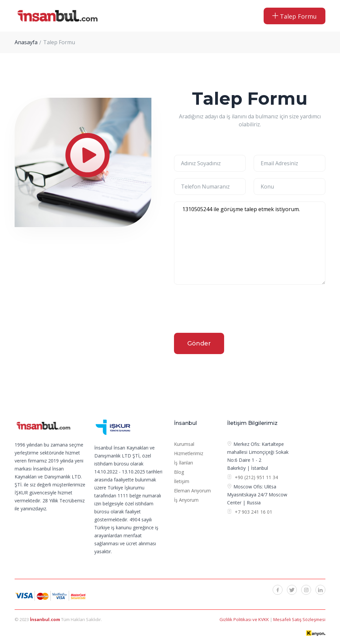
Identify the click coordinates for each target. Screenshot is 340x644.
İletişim (182, 481)
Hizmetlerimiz (189, 453)
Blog (179, 472)
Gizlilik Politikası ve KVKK (245, 619)
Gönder (199, 343)
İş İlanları (183, 463)
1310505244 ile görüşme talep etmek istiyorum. (250, 243)
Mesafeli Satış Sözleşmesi (299, 619)
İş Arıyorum (186, 500)
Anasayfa (26, 42)
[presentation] (224, 310)
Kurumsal (184, 444)
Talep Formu (295, 16)
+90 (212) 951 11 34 (256, 477)
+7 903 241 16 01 (253, 512)
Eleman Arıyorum (192, 491)
